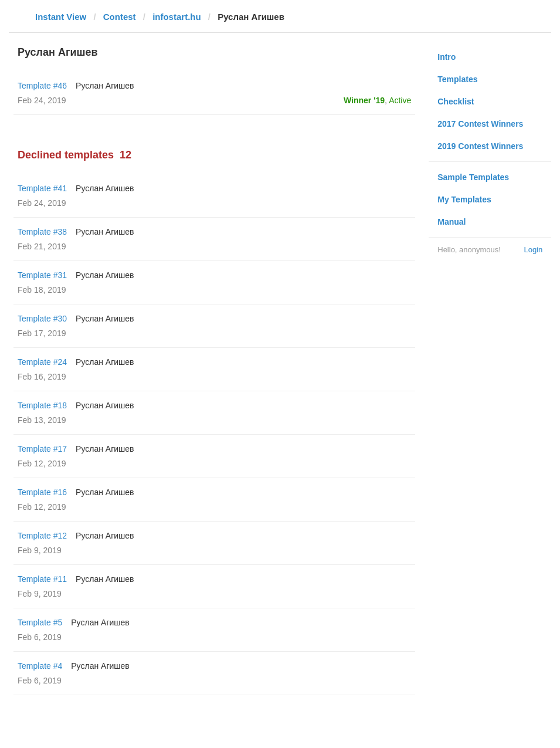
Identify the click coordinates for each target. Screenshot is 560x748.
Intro (447, 57)
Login (533, 250)
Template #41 (42, 188)
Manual (452, 222)
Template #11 (42, 579)
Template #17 (42, 449)
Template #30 (42, 319)
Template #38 (42, 232)
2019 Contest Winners (480, 146)
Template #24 (42, 362)
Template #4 (40, 666)
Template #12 (42, 536)
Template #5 (40, 622)
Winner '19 (364, 100)
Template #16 (42, 492)
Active (400, 100)
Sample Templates (473, 177)
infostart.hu (177, 17)
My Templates (464, 199)
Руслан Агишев (105, 86)
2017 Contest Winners (480, 124)
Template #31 (42, 275)
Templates (457, 79)
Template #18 (42, 405)
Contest (120, 17)
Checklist (456, 101)
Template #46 (42, 86)
